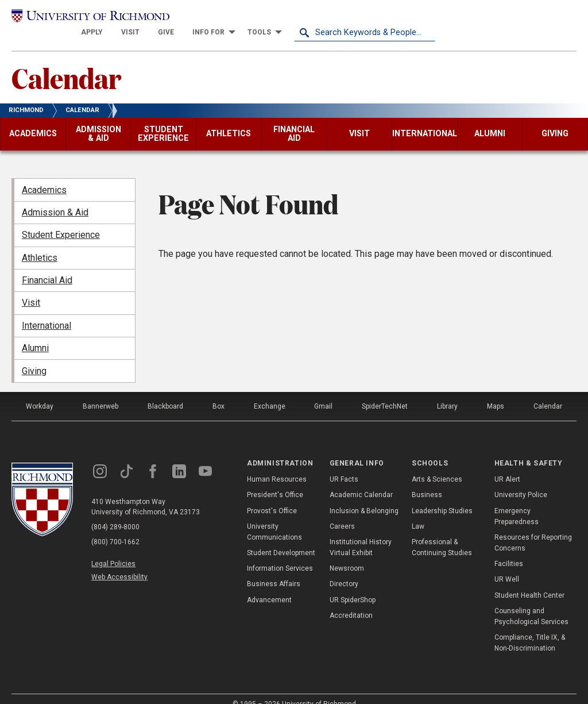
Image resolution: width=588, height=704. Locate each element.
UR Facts (344, 466)
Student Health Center (529, 581)
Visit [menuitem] (31, 289)
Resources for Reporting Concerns (533, 529)
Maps (496, 392)
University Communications (274, 518)
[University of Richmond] (82, 18)
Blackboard (165, 392)
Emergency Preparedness (517, 502)
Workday (40, 392)
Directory (344, 570)
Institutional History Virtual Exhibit (361, 534)
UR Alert (507, 466)
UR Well (507, 565)
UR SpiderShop (353, 586)
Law (418, 512)
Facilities (509, 550)
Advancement (269, 586)
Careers (342, 512)
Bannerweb (100, 392)
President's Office (275, 481)
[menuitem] (233, 18)
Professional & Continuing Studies (442, 534)
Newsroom (347, 555)
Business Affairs (274, 570)
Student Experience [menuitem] (61, 221)
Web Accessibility (119, 563)
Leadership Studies (442, 497)
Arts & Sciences (437, 466)
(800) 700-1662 (115, 528)
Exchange (270, 392)
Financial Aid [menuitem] (47, 266)
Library (447, 392)
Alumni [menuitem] (35, 334)
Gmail (323, 392)
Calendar (66, 64)
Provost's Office (272, 497)
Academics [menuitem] (44, 176)
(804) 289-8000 (115, 513)
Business (427, 481)
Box (218, 392)
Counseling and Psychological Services (531, 603)
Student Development (281, 539)
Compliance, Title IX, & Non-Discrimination (530, 629)
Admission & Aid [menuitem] (55, 199)
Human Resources (277, 466)
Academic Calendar (361, 481)
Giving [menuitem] (34, 357)
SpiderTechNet (385, 392)
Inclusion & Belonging (364, 497)
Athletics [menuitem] (40, 243)
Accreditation (351, 602)
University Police (521, 481)
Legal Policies (113, 549)
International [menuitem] (47, 312)
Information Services (280, 555)
